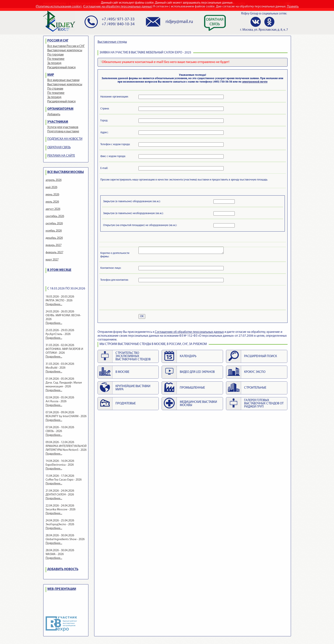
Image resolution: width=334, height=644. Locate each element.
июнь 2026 (52, 195)
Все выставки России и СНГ (66, 46)
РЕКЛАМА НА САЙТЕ (61, 156)
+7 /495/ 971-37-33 (118, 19)
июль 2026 (52, 202)
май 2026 (51, 187)
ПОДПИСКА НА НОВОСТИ (65, 139)
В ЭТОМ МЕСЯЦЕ (59, 270)
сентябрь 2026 (55, 216)
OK (142, 316)
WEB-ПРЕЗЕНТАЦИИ (62, 589)
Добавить (54, 115)
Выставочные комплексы (65, 51)
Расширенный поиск (61, 68)
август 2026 (53, 209)
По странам (55, 89)
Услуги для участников (63, 127)
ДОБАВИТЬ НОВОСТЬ (63, 569)
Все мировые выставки (63, 80)
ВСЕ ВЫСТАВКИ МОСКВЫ (66, 172)
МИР (51, 75)
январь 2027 (54, 245)
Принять (293, 7)
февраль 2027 (54, 253)
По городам (55, 55)
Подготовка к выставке (63, 132)
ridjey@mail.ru (179, 22)
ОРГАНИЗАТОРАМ (60, 109)
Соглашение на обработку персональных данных (118, 7)
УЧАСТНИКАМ (58, 122)
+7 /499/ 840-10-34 (118, 24)
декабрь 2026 (54, 238)
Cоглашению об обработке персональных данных (189, 332)
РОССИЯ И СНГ (58, 41)
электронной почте (255, 82)
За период (54, 63)
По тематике (56, 59)
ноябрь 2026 (54, 231)
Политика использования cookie (59, 7)
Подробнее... (54, 304)
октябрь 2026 (54, 224)
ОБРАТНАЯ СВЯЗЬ (59, 148)
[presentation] (133, 298)
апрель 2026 (54, 180)
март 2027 (52, 260)
